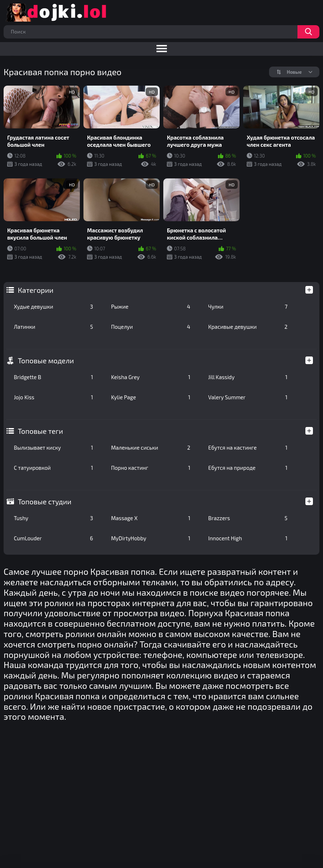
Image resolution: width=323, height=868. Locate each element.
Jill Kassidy (248, 377)
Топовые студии (44, 501)
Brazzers (248, 518)
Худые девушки (53, 306)
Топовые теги (40, 431)
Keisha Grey (151, 377)
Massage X (151, 518)
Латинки (53, 327)
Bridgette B (53, 377)
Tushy (53, 518)
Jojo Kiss (53, 397)
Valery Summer (248, 397)
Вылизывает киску (53, 447)
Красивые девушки (248, 327)
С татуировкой (53, 468)
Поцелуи (151, 327)
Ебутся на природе (248, 468)
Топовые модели (46, 360)
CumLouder (53, 538)
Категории (35, 290)
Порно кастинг (151, 468)
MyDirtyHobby (151, 538)
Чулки (248, 306)
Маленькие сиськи (151, 447)
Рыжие (151, 306)
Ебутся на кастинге (248, 447)
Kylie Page (151, 397)
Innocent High (248, 538)
